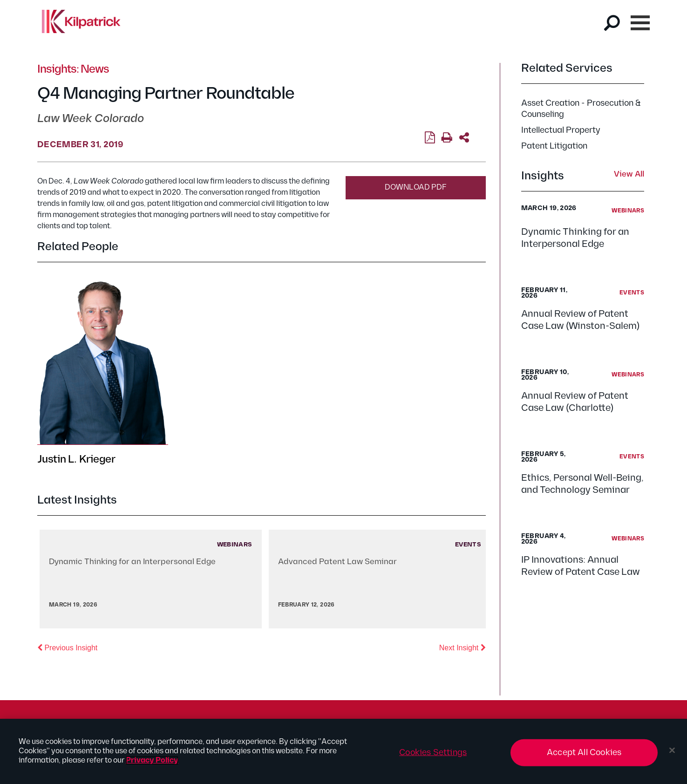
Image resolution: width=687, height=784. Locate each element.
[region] (343, 751)
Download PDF (416, 187)
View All (629, 175)
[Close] (672, 750)
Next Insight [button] (463, 647)
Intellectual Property (561, 130)
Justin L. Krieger (76, 460)
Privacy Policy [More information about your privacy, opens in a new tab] (152, 760)
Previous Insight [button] (67, 647)
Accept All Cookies (584, 753)
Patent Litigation (554, 146)
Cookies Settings (433, 753)
